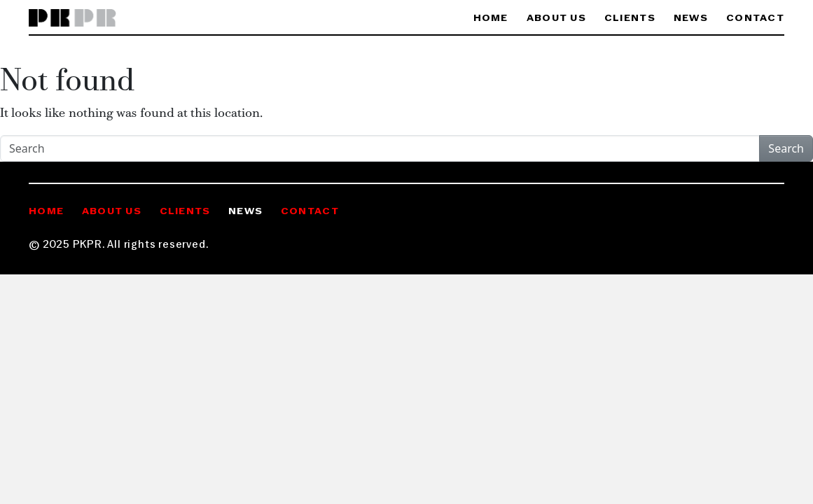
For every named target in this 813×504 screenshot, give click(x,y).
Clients (630, 19)
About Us (556, 19)
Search (786, 148)
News (691, 19)
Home (491, 19)
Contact (755, 19)
